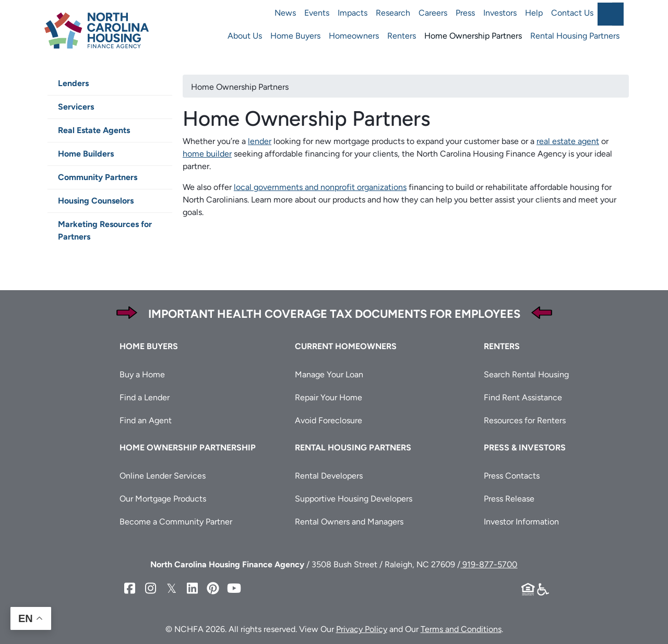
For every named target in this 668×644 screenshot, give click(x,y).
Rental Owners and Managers (349, 522)
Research (393, 13)
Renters (402, 36)
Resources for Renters (525, 420)
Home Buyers (295, 36)
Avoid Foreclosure (329, 420)
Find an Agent (146, 420)
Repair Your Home (329, 397)
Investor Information (521, 522)
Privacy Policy (362, 629)
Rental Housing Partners (575, 36)
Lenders (73, 83)
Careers (433, 13)
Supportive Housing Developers (354, 499)
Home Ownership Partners (473, 36)
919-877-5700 (489, 564)
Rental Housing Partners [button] (353, 448)
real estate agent (568, 141)
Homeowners (354, 36)
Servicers (76, 107)
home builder (207, 154)
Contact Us (572, 13)
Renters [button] (502, 346)
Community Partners (98, 177)
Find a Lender (145, 397)
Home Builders (86, 154)
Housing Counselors (96, 201)
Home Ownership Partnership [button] (188, 448)
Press (465, 13)
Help (534, 13)
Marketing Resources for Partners (105, 230)
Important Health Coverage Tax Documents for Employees (334, 314)
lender (260, 141)
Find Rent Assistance (523, 397)
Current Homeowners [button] (346, 346)
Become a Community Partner (176, 522)
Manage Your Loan (329, 374)
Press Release (509, 499)
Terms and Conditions (461, 629)
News (285, 13)
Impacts (353, 13)
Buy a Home (142, 374)
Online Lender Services (163, 476)
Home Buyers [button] (149, 346)
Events (317, 13)
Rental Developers (329, 476)
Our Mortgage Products (163, 499)
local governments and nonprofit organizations (320, 187)
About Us (245, 36)
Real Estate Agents (94, 130)
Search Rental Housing (526, 374)
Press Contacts (512, 476)
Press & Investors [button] (525, 448)
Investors (500, 13)
